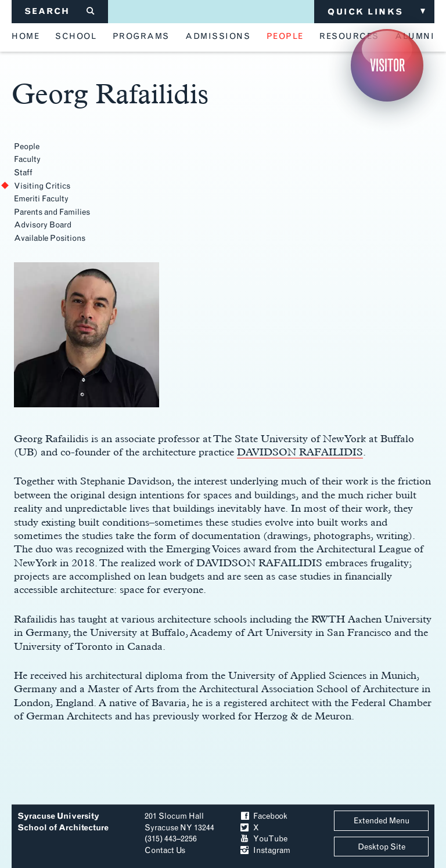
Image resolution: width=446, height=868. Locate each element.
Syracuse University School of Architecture (63, 822)
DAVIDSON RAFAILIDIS (300, 452)
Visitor (387, 65)
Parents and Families (52, 212)
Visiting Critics (42, 186)
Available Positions (50, 238)
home (26, 37)
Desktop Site (382, 847)
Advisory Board (43, 225)
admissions (218, 37)
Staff (23, 173)
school (76, 37)
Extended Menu (382, 821)
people (285, 37)
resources (349, 37)
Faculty (27, 159)
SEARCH (60, 11)
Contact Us (165, 850)
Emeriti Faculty (41, 199)
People (27, 147)
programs (141, 37)
